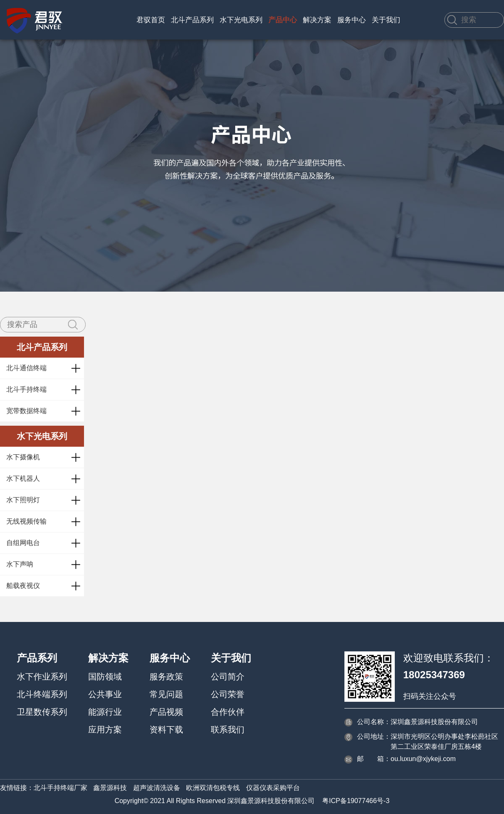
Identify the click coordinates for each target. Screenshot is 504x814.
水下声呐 (20, 564)
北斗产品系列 (192, 20)
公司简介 (228, 677)
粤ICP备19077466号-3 (356, 801)
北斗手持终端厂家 (60, 788)
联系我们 (228, 730)
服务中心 (352, 20)
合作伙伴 (228, 712)
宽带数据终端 (26, 411)
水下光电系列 (241, 20)
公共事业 (105, 694)
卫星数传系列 (42, 712)
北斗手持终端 (26, 389)
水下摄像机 (23, 457)
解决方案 (317, 20)
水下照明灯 (23, 500)
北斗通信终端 (26, 368)
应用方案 (105, 730)
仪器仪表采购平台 (273, 788)
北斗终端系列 (42, 694)
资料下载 (166, 730)
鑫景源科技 (110, 788)
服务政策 (166, 677)
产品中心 (283, 20)
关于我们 (386, 20)
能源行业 (105, 712)
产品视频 (166, 712)
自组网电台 (23, 543)
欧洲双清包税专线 (213, 788)
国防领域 (105, 677)
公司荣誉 (228, 694)
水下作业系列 (42, 677)
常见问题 (166, 694)
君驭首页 (151, 20)
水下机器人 (23, 478)
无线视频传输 (26, 521)
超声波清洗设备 (157, 788)
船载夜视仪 (23, 586)
